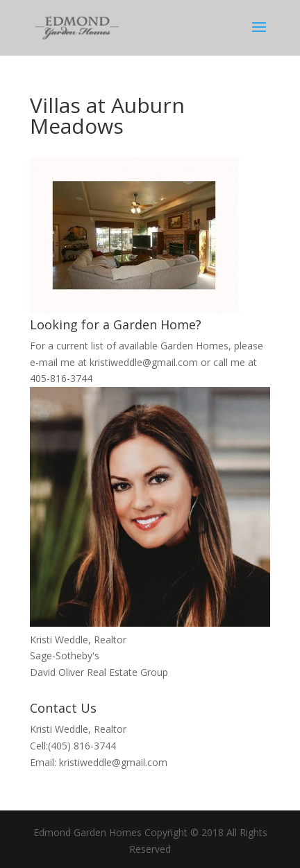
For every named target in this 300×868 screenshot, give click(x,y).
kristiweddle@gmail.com (144, 362)
